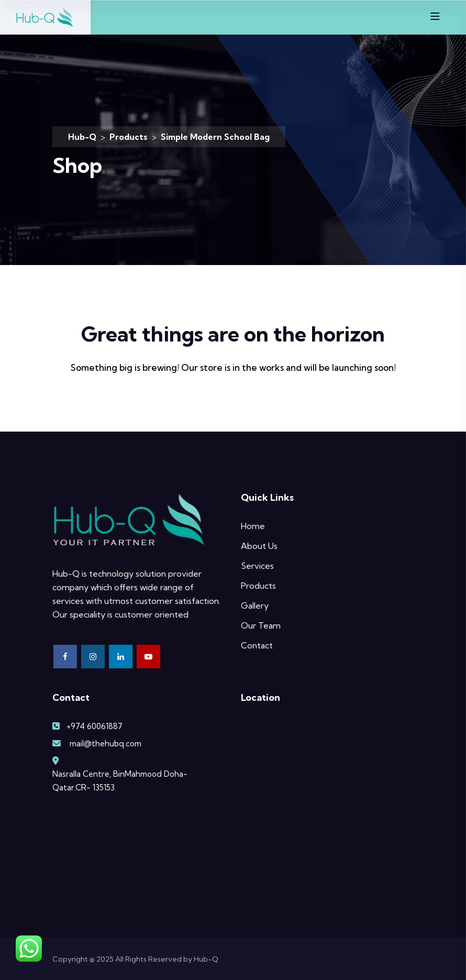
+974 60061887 (95, 726)
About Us (259, 546)
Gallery (255, 605)
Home (253, 526)
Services (257, 566)
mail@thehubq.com (106, 744)
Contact (257, 645)
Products (258, 586)
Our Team (261, 625)
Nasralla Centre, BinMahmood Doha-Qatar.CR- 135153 (120, 781)
